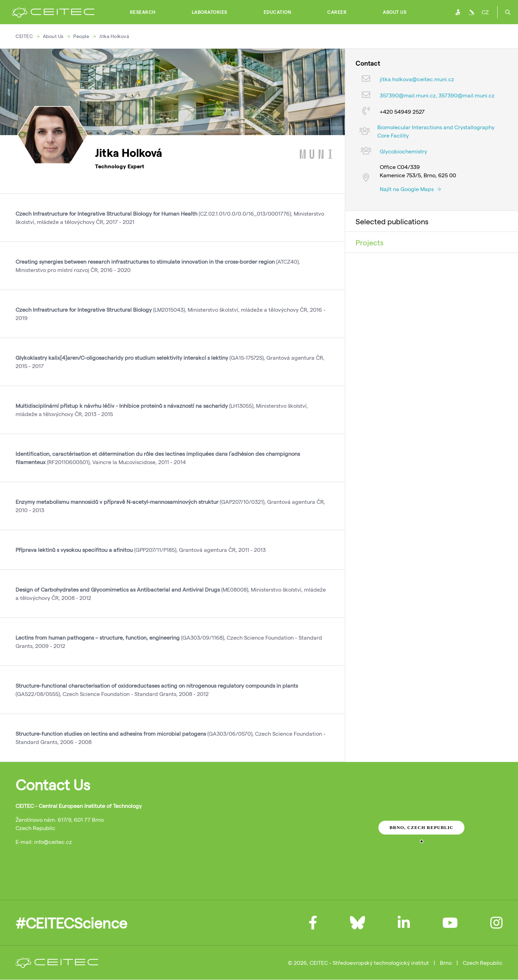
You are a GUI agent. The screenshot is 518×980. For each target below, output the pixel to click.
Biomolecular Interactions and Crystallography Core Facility (436, 131)
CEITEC (24, 36)
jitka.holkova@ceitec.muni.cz (417, 79)
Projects (370, 242)
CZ (485, 12)
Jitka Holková (114, 36)
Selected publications (392, 221)
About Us (395, 12)
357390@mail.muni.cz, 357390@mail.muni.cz (437, 95)
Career (337, 12)
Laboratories (210, 12)
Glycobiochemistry (403, 151)
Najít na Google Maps (410, 189)
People (81, 36)
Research (143, 12)
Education (277, 12)
